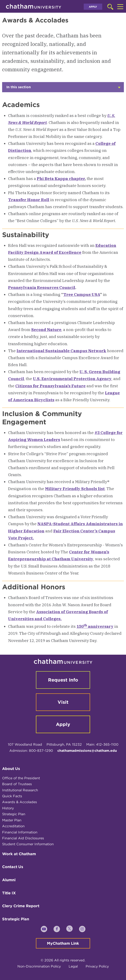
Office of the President (21, 778)
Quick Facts (12, 796)
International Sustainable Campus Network (61, 351)
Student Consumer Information (28, 844)
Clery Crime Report (21, 906)
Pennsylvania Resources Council (42, 287)
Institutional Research (20, 790)
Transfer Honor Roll (29, 200)
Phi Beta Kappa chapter (61, 179)
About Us (11, 769)
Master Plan (12, 820)
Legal (73, 966)
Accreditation (13, 826)
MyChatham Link (63, 943)
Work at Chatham (19, 854)
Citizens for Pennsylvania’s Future (50, 386)
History (8, 808)
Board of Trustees (17, 784)
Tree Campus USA (82, 294)
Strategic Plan (14, 814)
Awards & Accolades (20, 802)
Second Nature (46, 330)
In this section (63, 89)
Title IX (9, 893)
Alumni (9, 880)
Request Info (63, 680)
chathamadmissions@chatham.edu (87, 751)
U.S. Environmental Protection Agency (72, 379)
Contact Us (13, 867)
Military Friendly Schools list (75, 489)
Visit (63, 702)
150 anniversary (95, 626)
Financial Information (20, 832)
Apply (93, 7)
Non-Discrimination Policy (39, 966)
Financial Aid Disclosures (23, 838)
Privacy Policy (97, 966)
